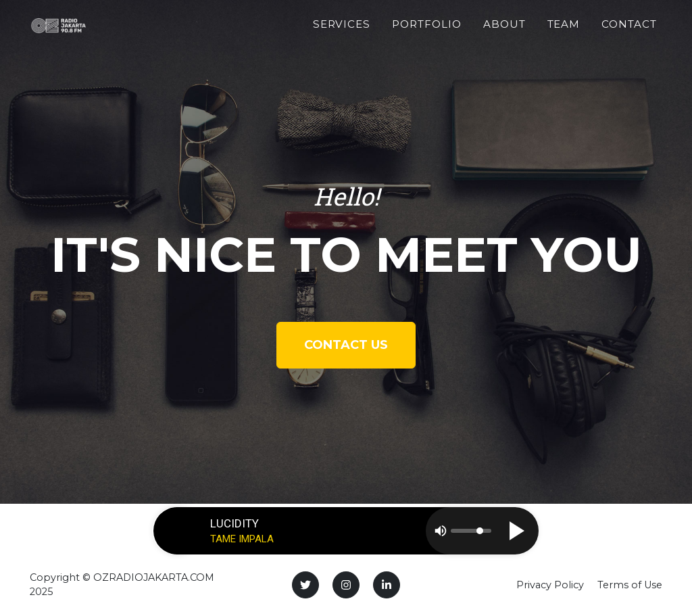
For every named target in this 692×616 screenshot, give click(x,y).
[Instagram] (346, 585)
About (504, 31)
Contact (629, 31)
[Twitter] (305, 585)
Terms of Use (630, 585)
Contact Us (346, 345)
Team (564, 31)
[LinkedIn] (387, 585)
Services (342, 31)
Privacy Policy (550, 585)
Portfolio (427, 31)
